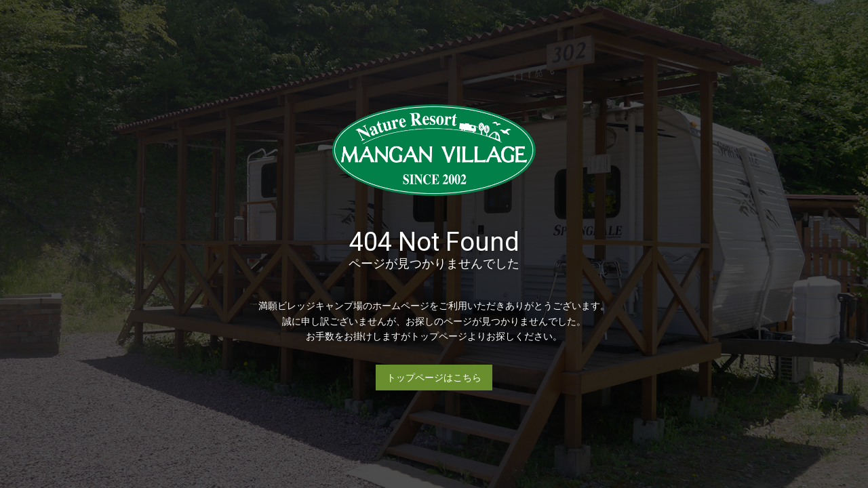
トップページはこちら (434, 378)
